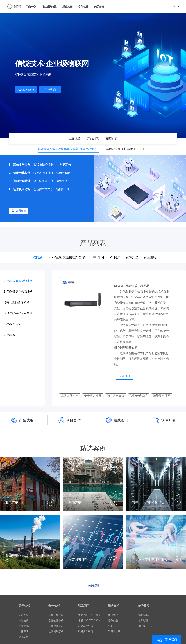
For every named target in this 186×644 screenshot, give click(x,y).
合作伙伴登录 (56, 626)
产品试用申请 (86, 626)
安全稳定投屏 (93, 396)
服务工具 (113, 626)
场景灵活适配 (162, 396)
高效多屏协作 (70, 396)
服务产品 (113, 620)
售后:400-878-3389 (89, 620)
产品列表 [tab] (93, 138)
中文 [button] (176, 6)
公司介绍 (24, 615)
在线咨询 (50, 90)
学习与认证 (114, 631)
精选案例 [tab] (112, 138)
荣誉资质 (24, 620)
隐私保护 (24, 637)
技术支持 (113, 615)
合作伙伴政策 (56, 615)
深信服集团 (144, 615)
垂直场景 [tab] (74, 138)
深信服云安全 (145, 626)
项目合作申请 (86, 631)
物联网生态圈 (56, 631)
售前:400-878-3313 (89, 615)
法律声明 (24, 631)
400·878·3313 (26, 90)
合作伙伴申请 (56, 620)
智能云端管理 (139, 396)
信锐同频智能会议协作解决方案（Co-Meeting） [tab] (68, 149)
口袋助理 (143, 620)
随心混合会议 (116, 396)
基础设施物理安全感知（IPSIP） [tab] (127, 149)
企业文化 (24, 626)
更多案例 (93, 585)
